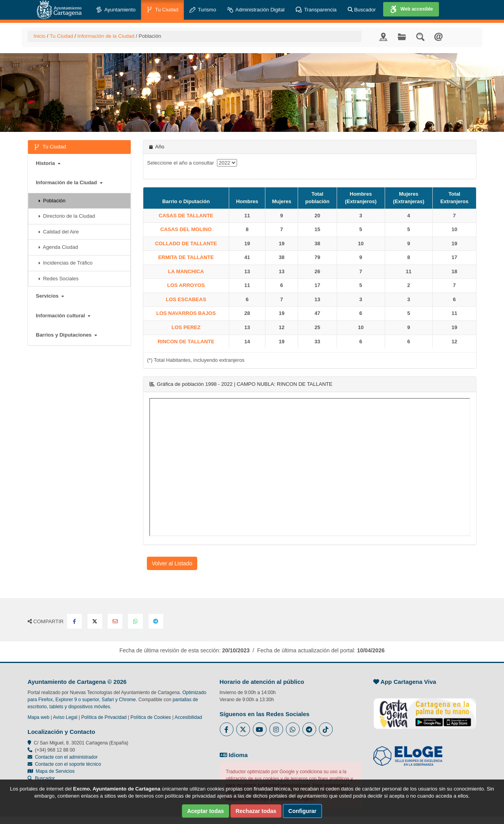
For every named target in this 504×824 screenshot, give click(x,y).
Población (52, 201)
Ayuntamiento (116, 10)
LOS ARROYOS (186, 285)
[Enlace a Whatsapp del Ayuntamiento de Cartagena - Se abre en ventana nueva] (293, 729)
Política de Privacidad (104, 717)
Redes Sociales (58, 279)
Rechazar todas (256, 811)
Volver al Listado (172, 563)
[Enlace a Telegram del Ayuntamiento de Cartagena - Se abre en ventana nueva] (309, 729)
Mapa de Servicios (51, 771)
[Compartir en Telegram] (156, 621)
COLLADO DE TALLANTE (186, 243)
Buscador (362, 10)
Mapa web (38, 717)
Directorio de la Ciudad (67, 216)
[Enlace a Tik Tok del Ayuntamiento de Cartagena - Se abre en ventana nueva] (326, 729)
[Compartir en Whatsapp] (135, 621)
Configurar (302, 811)
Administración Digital (256, 10)
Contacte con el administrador (66, 757)
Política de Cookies (151, 717)
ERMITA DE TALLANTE (186, 257)
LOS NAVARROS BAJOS (186, 313)
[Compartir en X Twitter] (95, 621)
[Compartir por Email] (115, 621)
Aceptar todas (205, 811)
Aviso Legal (65, 717)
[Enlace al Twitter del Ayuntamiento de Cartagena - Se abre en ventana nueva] (243, 729)
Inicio (39, 36)
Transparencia (316, 10)
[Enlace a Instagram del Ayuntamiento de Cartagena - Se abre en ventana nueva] (276, 729)
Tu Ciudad (162, 10)
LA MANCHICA (186, 271)
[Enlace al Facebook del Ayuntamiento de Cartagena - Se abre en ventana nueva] (227, 729)
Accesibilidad (188, 717)
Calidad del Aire (58, 232)
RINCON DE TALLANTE (186, 342)
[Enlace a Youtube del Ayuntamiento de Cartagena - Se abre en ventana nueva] (260, 729)
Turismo (203, 10)
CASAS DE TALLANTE (186, 216)
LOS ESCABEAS (186, 299)
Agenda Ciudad (58, 247)
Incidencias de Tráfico (65, 263)
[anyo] (227, 163)
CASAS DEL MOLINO (186, 229)
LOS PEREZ (186, 327)
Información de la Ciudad (106, 36)
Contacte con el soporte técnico (68, 764)
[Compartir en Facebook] (74, 621)
